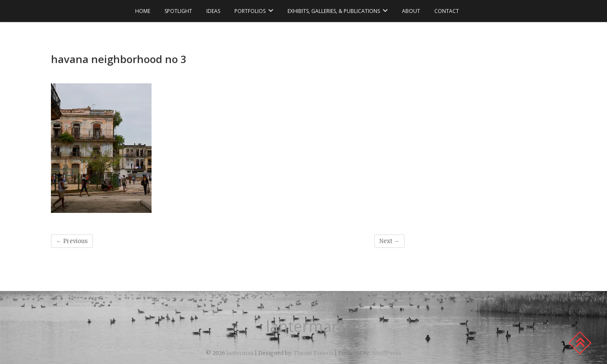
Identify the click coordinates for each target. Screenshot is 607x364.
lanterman (303, 326)
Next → (389, 241)
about (411, 11)
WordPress (387, 353)
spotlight (178, 11)
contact (447, 11)
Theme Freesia (313, 353)
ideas (213, 11)
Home (143, 11)
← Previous (72, 241)
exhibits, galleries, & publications (334, 11)
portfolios (250, 11)
